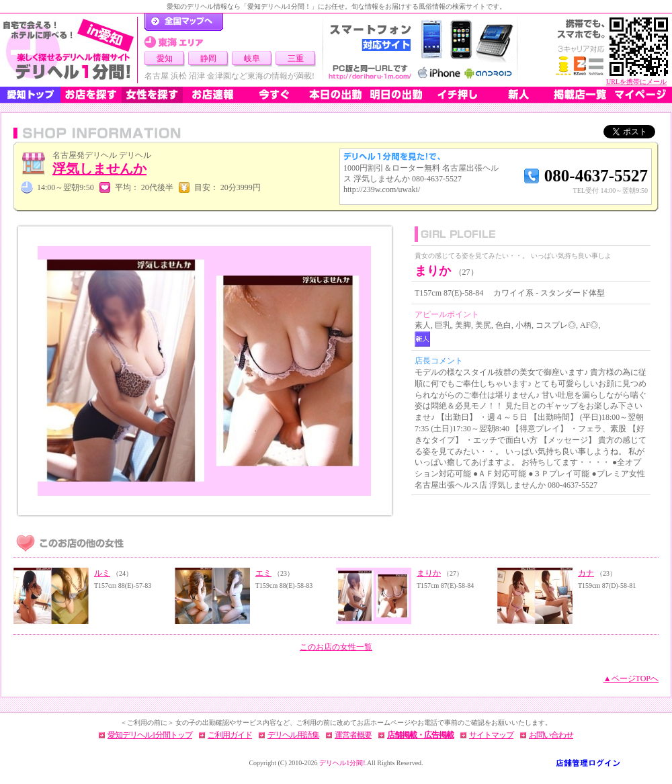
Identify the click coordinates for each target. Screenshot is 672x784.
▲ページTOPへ (631, 679)
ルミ (102, 573)
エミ (263, 573)
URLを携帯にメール (636, 82)
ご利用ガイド (230, 735)
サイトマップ (491, 735)
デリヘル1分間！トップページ (184, 22)
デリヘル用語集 (293, 735)
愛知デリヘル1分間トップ (150, 735)
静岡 (208, 58)
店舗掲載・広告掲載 (420, 735)
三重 (296, 58)
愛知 (165, 58)
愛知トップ (30, 95)
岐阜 (252, 58)
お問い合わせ (551, 735)
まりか (429, 573)
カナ (586, 573)
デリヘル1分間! (342, 763)
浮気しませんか (99, 169)
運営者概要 (353, 735)
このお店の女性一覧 (336, 647)
